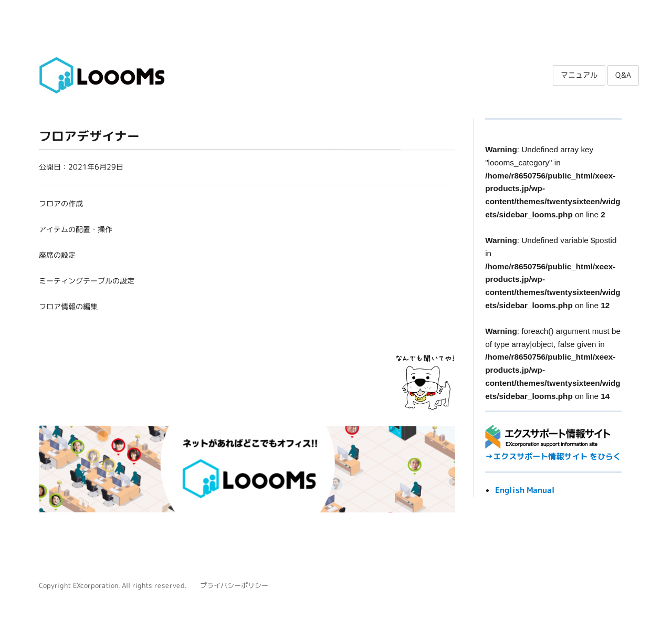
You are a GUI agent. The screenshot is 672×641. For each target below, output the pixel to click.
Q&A (623, 75)
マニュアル (579, 75)
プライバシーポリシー (234, 585)
